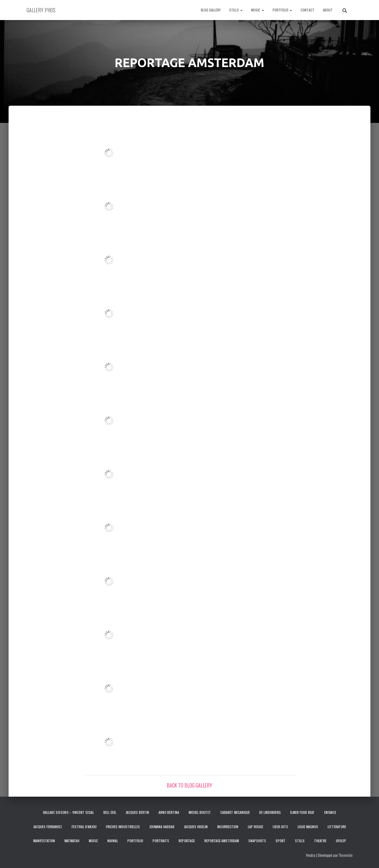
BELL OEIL (110, 812)
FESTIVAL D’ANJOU (84, 827)
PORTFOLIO (282, 10)
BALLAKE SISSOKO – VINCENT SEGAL (68, 812)
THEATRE (320, 841)
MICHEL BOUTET (200, 812)
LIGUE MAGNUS (308, 827)
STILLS (236, 10)
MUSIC (258, 10)
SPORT (280, 841)
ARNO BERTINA (169, 812)
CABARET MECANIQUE (235, 812)
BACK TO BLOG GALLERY (189, 785)
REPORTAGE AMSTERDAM (222, 841)
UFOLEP (341, 841)
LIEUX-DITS (280, 827)
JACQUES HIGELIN (196, 827)
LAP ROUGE (255, 827)
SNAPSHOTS (257, 841)
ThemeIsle (346, 855)
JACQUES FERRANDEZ (48, 827)
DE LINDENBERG (270, 812)
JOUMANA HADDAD (162, 827)
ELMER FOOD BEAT (302, 812)
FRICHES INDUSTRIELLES (123, 827)
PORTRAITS (161, 841)
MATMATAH (72, 841)
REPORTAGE (187, 841)
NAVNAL (113, 841)
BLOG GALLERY (211, 10)
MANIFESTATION (44, 841)
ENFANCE (330, 812)
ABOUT (328, 10)
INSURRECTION (228, 827)
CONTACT (307, 10)
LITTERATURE (337, 827)
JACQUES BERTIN (137, 812)
